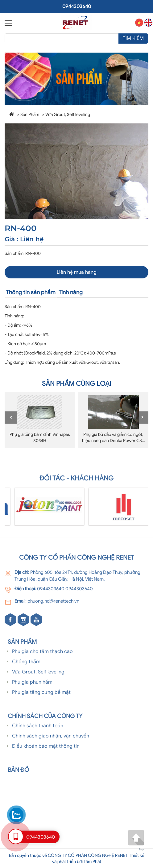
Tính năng (71, 292)
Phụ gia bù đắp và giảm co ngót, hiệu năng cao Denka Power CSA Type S (113, 441)
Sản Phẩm (30, 115)
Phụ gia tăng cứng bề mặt (41, 694)
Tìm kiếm (133, 38)
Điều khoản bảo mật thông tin (46, 748)
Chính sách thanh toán (38, 728)
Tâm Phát (92, 862)
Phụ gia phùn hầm (32, 684)
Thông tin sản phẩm (31, 292)
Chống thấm (26, 664)
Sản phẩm (22, 644)
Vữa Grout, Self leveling (68, 115)
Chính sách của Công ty (45, 718)
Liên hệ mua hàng (77, 272)
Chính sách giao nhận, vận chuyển (51, 738)
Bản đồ (18, 772)
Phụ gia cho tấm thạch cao (42, 654)
